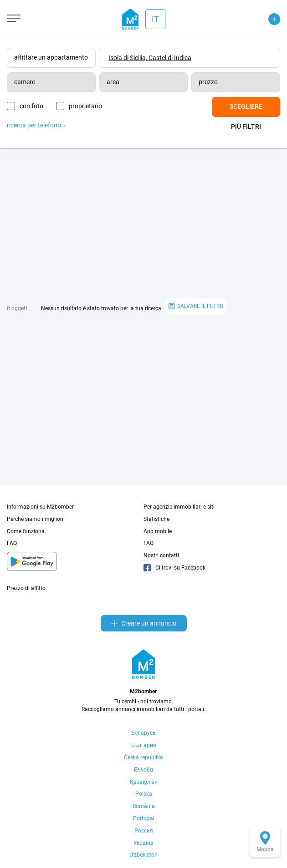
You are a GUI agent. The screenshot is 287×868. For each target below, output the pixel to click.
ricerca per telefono (36, 123)
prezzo (208, 82)
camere (25, 82)
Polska (144, 794)
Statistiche (156, 519)
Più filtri (246, 126)
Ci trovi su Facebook (174, 568)
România (144, 806)
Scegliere (246, 106)
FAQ (12, 543)
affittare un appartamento (51, 57)
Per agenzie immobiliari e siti (179, 507)
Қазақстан (144, 782)
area (113, 82)
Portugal (144, 818)
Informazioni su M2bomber (40, 507)
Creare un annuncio (144, 623)
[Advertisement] (143, 223)
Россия (144, 831)
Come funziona (26, 531)
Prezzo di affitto (26, 588)
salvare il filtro (196, 306)
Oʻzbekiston (143, 855)
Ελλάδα (143, 770)
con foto (31, 106)
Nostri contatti (161, 555)
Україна (143, 843)
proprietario (91, 106)
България (144, 745)
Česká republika (143, 757)
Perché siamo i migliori (35, 519)
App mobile (158, 531)
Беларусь (143, 733)
